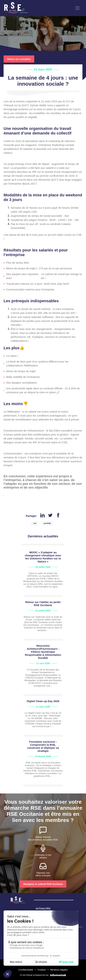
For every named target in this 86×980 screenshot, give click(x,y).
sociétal (47, 523)
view (43, 573)
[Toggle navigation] (77, 8)
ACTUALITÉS (43, 909)
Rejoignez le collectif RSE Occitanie (43, 884)
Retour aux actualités (19, 59)
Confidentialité (26, 970)
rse (35, 523)
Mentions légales (59, 970)
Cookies (42, 970)
